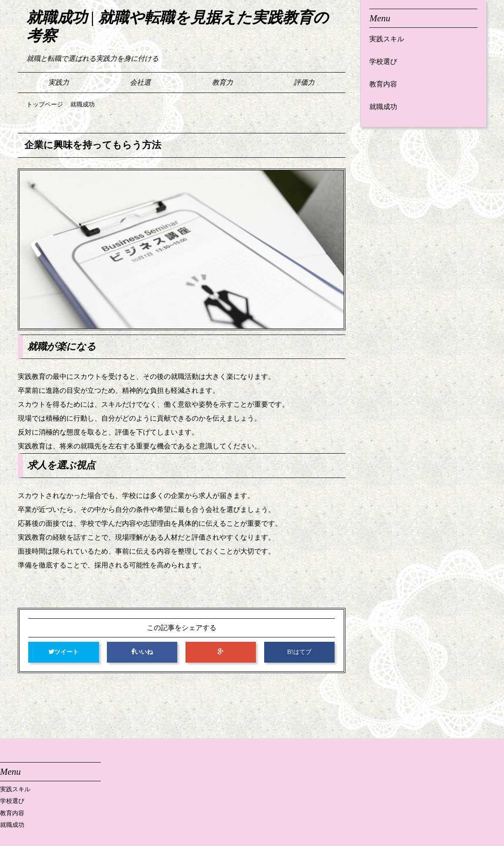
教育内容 (383, 84)
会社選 (140, 82)
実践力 (59, 82)
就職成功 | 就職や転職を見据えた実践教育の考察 (177, 27)
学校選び (383, 61)
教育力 (222, 82)
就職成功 (383, 107)
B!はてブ (299, 652)
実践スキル (387, 39)
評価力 (304, 82)
